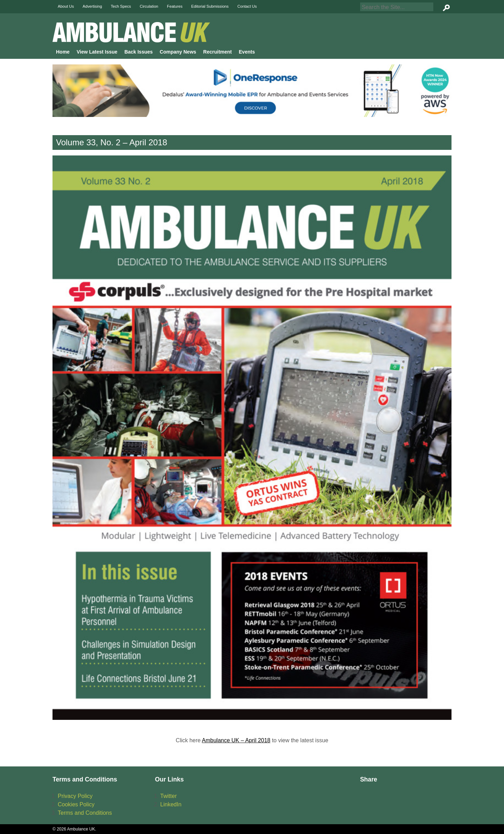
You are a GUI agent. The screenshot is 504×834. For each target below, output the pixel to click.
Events (247, 52)
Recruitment (218, 52)
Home (63, 52)
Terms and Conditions (85, 813)
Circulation (149, 6)
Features (175, 6)
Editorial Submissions (210, 6)
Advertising (92, 6)
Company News (178, 52)
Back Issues (138, 52)
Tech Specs (121, 6)
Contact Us (247, 6)
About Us (66, 6)
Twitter (169, 796)
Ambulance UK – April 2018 (236, 740)
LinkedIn (171, 804)
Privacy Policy (75, 796)
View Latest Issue (97, 52)
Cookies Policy (76, 804)
